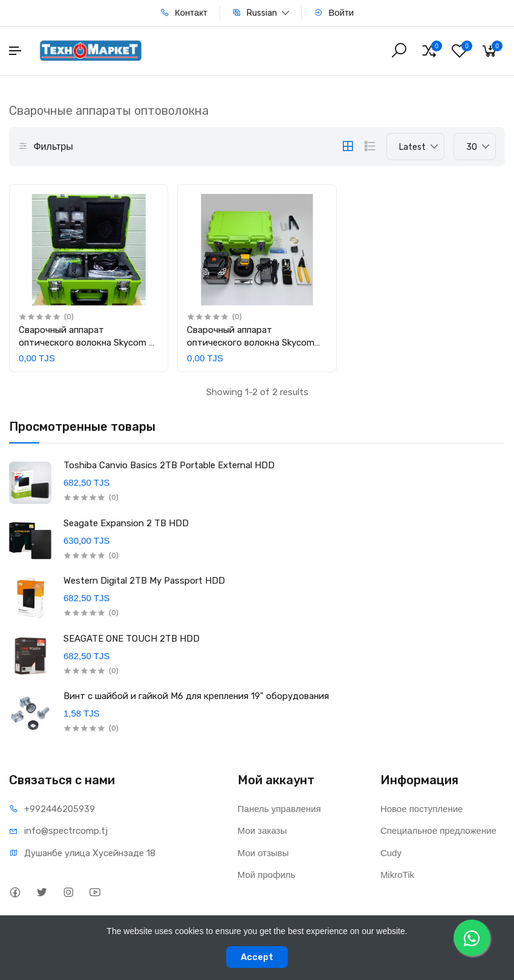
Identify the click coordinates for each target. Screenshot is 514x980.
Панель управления (279, 809)
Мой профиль (267, 875)
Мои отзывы (263, 853)
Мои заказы (262, 830)
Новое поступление (422, 809)
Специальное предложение (438, 830)
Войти (334, 12)
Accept (257, 957)
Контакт (184, 12)
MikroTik (397, 875)
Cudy (391, 853)
